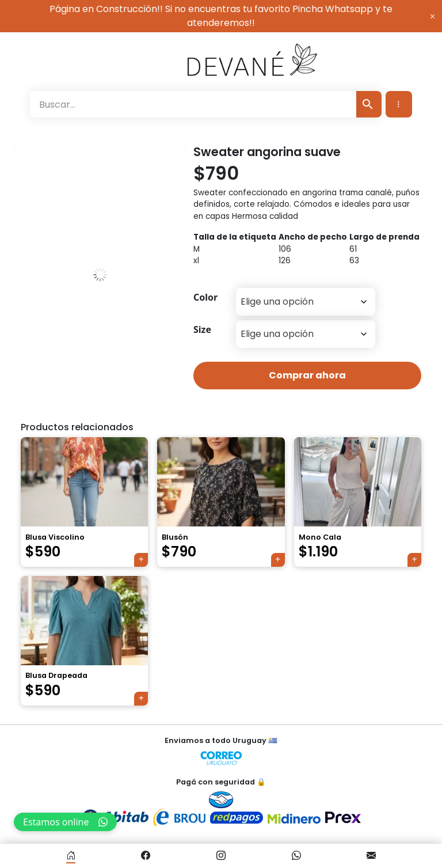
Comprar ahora (307, 375)
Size (202, 329)
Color (205, 297)
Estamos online (65, 822)
